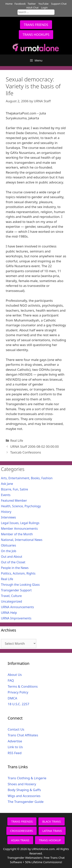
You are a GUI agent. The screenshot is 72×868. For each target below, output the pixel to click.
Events (6, 495)
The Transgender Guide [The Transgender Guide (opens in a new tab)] (26, 802)
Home (9, 4)
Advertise (15, 741)
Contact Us (16, 729)
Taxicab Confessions (26, 452)
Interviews (8, 517)
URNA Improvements (16, 618)
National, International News (22, 540)
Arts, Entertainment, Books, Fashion (27, 478)
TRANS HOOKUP (50, 840)
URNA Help (9, 613)
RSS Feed (15, 753)
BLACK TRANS (51, 821)
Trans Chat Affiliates (23, 735)
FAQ (11, 680)
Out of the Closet (13, 562)
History (6, 512)
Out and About (12, 557)
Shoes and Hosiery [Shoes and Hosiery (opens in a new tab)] (22, 784)
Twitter (32, 4)
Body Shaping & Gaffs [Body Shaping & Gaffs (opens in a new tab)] (24, 790)
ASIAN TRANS (20, 840)
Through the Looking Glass (20, 585)
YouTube (43, 4)
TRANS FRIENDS (36, 25)
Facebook (20, 4)
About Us (15, 675)
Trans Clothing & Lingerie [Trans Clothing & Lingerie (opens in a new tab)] (27, 778)
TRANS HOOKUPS (36, 35)
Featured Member (14, 501)
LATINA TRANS (52, 831)
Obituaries (9, 545)
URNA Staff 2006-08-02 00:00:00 (34, 446)
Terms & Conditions (23, 686)
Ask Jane (7, 484)
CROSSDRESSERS (22, 831)
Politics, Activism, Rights (18, 573)
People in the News (15, 568)
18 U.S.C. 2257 (18, 704)
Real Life (17, 440)
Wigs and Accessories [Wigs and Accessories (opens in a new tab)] (24, 796)
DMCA (12, 698)
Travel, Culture (11, 596)
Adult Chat (32, 8)
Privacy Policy (18, 692)
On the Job (9, 551)
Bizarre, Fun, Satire (14, 489)
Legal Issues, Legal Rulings (20, 523)
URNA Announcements (17, 607)
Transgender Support (16, 590)
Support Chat (59, 4)
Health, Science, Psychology (21, 506)
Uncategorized (12, 601)
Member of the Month (17, 534)
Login (44, 8)
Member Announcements (19, 529)
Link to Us (15, 747)
